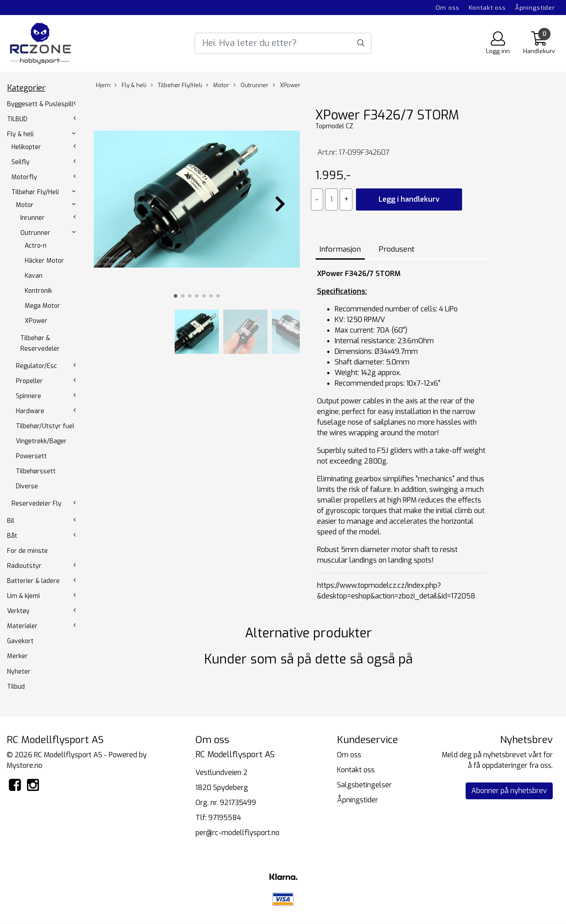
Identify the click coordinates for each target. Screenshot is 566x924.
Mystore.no (25, 765)
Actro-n (36, 246)
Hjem (103, 85)
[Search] (283, 43)
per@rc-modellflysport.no (237, 833)
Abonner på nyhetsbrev (509, 791)
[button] (176, 296)
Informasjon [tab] (340, 249)
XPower (36, 321)
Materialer (22, 626)
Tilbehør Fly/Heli (35, 192)
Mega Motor (42, 306)
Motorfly (24, 177)
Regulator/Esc (36, 366)
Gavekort (20, 641)
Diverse (27, 486)
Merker (17, 656)
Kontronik (38, 291)
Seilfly (21, 162)
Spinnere (29, 396)
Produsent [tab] (396, 249)
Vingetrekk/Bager (41, 441)
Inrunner (33, 218)
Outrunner (35, 233)
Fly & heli (20, 134)
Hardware (30, 411)
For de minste (27, 551)
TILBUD (17, 119)
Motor (25, 205)
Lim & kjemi (23, 596)
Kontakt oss (487, 8)
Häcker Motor (44, 261)
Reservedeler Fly (36, 504)
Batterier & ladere (33, 581)
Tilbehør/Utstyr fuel (45, 426)
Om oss (447, 8)
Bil (11, 521)
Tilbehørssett (36, 471)
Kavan (34, 276)
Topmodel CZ (334, 126)
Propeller (29, 381)
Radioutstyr (24, 566)
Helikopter (26, 147)
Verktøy (18, 611)
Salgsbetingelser (364, 785)
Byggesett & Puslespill (40, 104)
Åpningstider (535, 8)
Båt (12, 536)
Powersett (31, 456)
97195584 (225, 818)
